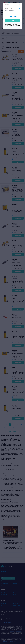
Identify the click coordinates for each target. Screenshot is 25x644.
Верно (13, 21)
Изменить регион (12, 16)
